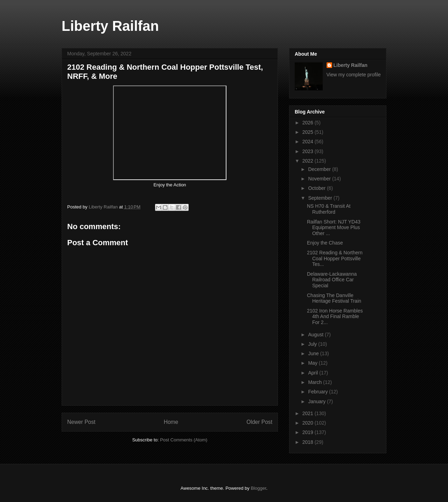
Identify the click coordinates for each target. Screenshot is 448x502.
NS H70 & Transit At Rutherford (329, 209)
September (321, 198)
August (316, 335)
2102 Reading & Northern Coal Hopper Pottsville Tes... (335, 259)
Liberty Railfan (110, 26)
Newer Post (81, 422)
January (317, 401)
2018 (309, 442)
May (313, 363)
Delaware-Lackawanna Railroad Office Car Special (332, 280)
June (314, 353)
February (318, 392)
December (320, 169)
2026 (309, 123)
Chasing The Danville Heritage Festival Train (334, 298)
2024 (309, 142)
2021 (309, 413)
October (317, 188)
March (316, 382)
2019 (309, 432)
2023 (309, 151)
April (314, 373)
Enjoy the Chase (326, 243)
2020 (309, 423)
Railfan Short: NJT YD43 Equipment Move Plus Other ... (334, 228)
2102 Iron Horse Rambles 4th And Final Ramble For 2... (335, 317)
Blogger (258, 488)
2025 (309, 132)
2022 (309, 161)
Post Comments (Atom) (184, 440)
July (313, 344)
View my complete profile (354, 75)
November (320, 179)
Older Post (259, 422)
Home (171, 422)
